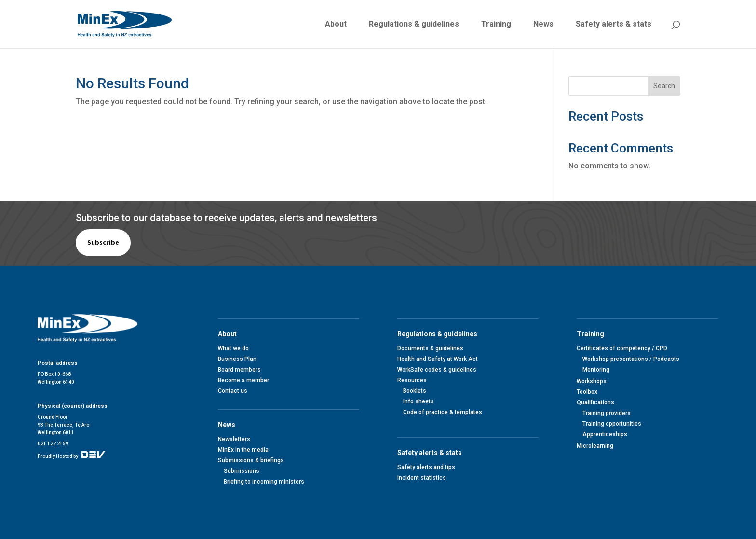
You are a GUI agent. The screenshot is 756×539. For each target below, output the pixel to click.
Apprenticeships (605, 434)
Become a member (243, 380)
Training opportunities (612, 424)
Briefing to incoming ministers (264, 482)
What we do (233, 348)
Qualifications (595, 402)
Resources (412, 380)
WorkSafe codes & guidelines (437, 370)
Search (664, 86)
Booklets (415, 391)
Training (496, 25)
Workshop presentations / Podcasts (631, 359)
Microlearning (595, 446)
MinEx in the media (243, 450)
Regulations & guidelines (414, 25)
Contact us (233, 391)
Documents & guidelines (430, 348)
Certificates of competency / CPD (622, 348)
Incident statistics (422, 478)
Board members (239, 370)
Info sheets (418, 401)
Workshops (592, 381)
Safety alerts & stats (614, 25)
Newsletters (234, 439)
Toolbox (587, 392)
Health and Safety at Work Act (438, 359)
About (336, 25)
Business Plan (237, 359)
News (543, 25)
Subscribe (103, 242)
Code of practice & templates (443, 412)
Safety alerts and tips (426, 467)
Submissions (242, 471)
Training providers (607, 413)
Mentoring (596, 370)
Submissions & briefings (251, 460)
